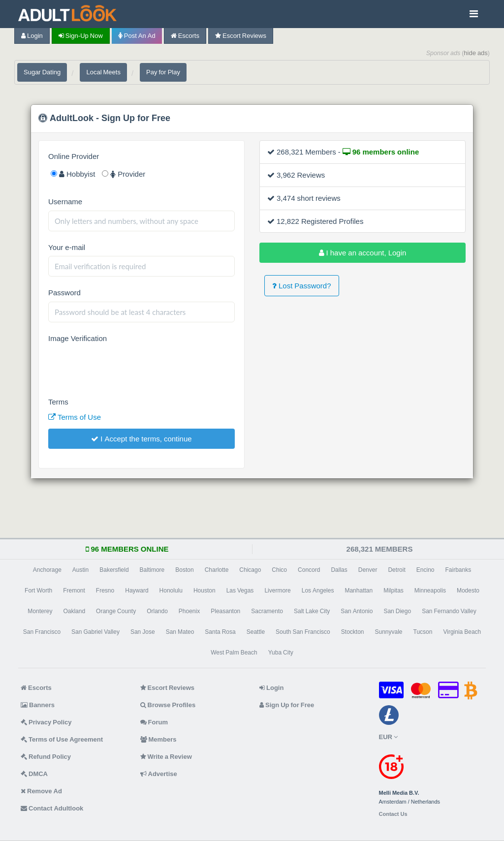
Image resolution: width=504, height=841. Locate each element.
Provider (124, 174)
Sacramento (267, 611)
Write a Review (166, 757)
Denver (368, 570)
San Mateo (180, 632)
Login (32, 36)
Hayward (137, 591)
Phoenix (189, 611)
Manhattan (359, 591)
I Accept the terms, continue (141, 439)
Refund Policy (46, 757)
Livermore (277, 591)
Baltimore (152, 570)
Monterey (40, 611)
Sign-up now (81, 36)
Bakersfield (114, 570)
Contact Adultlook (52, 808)
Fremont (74, 591)
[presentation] (123, 367)
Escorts (185, 36)
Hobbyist (73, 174)
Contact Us (393, 814)
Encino (425, 570)
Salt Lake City (312, 611)
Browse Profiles (168, 705)
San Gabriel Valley (95, 632)
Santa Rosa (220, 632)
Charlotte (217, 570)
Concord (309, 570)
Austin (80, 570)
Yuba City (281, 653)
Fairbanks (458, 570)
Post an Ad (137, 36)
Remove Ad (41, 791)
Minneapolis (430, 591)
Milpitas (394, 591)
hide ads (476, 53)
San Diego (397, 611)
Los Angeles (318, 591)
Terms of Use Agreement (62, 739)
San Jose (143, 632)
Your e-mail (67, 247)
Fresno (105, 591)
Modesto (468, 591)
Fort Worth (38, 591)
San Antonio (357, 611)
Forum (154, 722)
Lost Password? (302, 286)
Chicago (250, 570)
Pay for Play (163, 72)
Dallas (339, 570)
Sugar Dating (42, 72)
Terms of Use (75, 417)
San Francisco (42, 632)
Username (65, 202)
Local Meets (103, 72)
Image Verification (78, 338)
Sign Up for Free (287, 705)
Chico (279, 570)
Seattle (256, 632)
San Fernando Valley (449, 611)
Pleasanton (225, 611)
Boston (184, 570)
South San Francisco (303, 632)
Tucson (423, 632)
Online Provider (74, 156)
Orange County (116, 611)
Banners (38, 705)
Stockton (353, 632)
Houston (205, 591)
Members (158, 739)
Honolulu (171, 591)
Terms (58, 402)
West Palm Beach (234, 653)
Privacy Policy (46, 722)
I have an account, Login (363, 253)
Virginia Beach (462, 632)
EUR (388, 737)
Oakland (74, 611)
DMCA (34, 774)
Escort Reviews (241, 36)
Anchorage (47, 570)
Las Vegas (240, 591)
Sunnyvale (389, 632)
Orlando (157, 611)
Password (64, 293)
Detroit (396, 570)
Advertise (159, 774)
